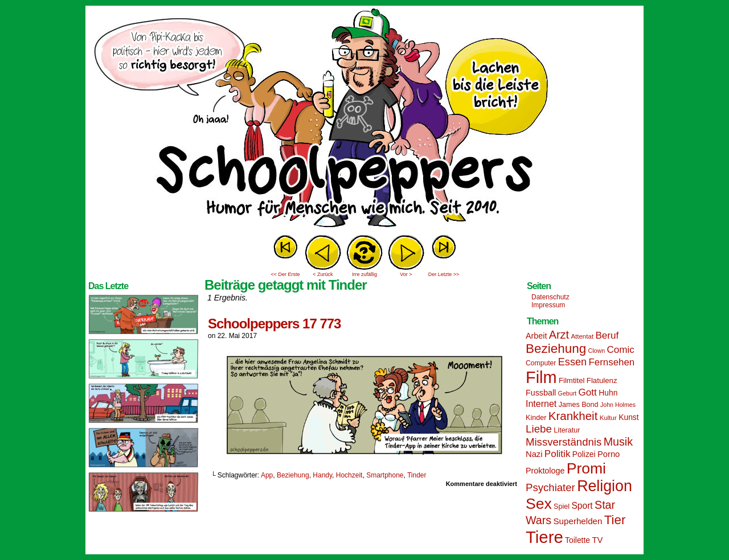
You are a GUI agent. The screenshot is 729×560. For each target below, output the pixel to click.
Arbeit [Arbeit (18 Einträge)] (536, 336)
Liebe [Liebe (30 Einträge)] (539, 429)
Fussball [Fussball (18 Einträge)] (541, 393)
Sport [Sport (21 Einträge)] (582, 506)
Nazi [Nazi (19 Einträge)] (534, 454)
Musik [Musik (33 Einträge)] (618, 442)
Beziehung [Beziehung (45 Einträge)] (556, 349)
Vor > (406, 274)
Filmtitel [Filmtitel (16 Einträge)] (572, 380)
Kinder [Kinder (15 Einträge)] (536, 418)
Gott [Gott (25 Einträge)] (588, 392)
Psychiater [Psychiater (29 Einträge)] (550, 487)
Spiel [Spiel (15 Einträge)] (562, 507)
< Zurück (323, 274)
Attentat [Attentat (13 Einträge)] (582, 336)
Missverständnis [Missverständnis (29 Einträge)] (564, 442)
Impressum (548, 305)
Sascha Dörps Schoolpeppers (364, 120)
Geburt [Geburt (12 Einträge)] (568, 393)
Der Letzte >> (444, 274)
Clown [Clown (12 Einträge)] (596, 351)
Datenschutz (550, 297)
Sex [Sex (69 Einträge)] (539, 504)
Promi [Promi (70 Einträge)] (586, 468)
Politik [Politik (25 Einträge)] (558, 454)
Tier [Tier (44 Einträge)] (615, 520)
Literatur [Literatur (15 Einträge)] (567, 430)
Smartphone (385, 475)
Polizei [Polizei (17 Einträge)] (584, 454)
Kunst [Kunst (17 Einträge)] (628, 417)
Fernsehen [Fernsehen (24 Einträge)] (612, 362)
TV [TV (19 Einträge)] (597, 540)
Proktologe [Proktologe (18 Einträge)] (545, 471)
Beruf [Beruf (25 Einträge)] (607, 335)
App (267, 475)
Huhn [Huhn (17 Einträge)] (608, 393)
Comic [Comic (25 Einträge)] (620, 350)
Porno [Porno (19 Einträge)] (609, 454)
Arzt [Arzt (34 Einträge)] (559, 335)
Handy (322, 475)
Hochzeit (349, 475)
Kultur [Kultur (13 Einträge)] (608, 418)
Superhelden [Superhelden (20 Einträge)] (578, 521)
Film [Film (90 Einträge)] (541, 377)
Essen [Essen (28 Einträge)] (572, 362)
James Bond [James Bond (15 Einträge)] (579, 405)
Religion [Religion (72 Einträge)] (605, 486)
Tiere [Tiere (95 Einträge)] (544, 537)
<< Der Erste (285, 274)
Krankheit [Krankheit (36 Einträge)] (573, 416)
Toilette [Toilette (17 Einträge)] (578, 540)
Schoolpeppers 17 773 (274, 324)
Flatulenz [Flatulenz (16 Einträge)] (602, 380)
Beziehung (293, 475)
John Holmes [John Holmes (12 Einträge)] (618, 405)
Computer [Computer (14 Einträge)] (541, 363)
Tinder (417, 475)
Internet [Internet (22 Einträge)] (541, 403)
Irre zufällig (364, 274)
